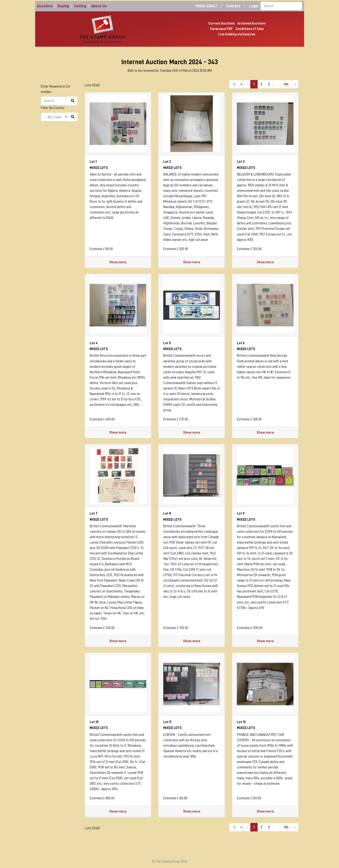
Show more (118, 262)
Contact (233, 6)
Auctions (45, 6)
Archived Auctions (251, 23)
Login (254, 6)
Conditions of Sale (250, 29)
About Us (99, 6)
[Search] (281, 6)
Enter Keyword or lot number (55, 89)
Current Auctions (222, 23)
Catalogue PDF (221, 29)
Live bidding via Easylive (237, 34)
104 (286, 84)
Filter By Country (53, 108)
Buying (63, 6)
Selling (80, 6)
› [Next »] (295, 84)
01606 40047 (206, 6)
